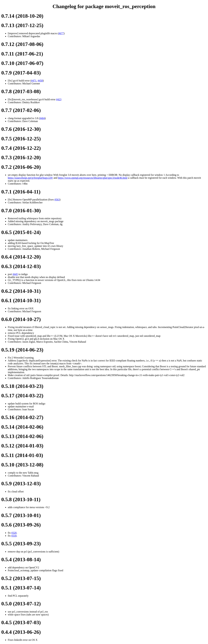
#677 (61, 33)
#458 (40, 81)
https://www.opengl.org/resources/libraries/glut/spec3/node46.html (93, 178)
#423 (59, 99)
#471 (34, 81)
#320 (14, 533)
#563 (57, 200)
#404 (42, 118)
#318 (14, 536)
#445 (15, 274)
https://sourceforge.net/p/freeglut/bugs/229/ (30, 178)
